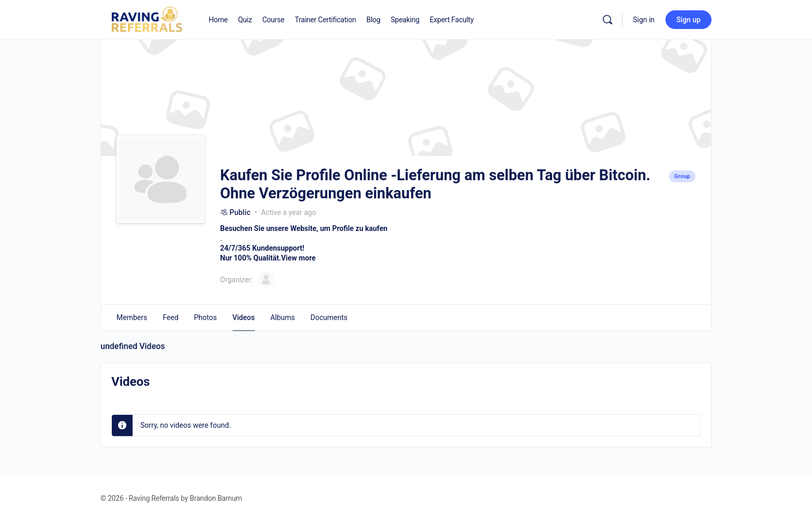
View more (299, 258)
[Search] (607, 20)
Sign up (688, 20)
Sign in (644, 20)
